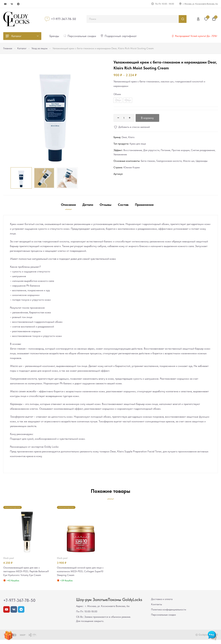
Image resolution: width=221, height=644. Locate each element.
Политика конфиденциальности (169, 614)
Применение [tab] (144, 205)
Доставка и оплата (162, 603)
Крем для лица (138, 144)
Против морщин (181, 150)
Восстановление (133, 150)
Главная (8, 48)
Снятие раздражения (203, 150)
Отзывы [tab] (106, 205)
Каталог (22, 48)
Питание (165, 150)
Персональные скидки (163, 619)
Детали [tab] (88, 205)
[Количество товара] (124, 118)
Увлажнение (120, 154)
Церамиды (202, 161)
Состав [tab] (123, 205)
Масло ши (189, 161)
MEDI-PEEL (9, 558)
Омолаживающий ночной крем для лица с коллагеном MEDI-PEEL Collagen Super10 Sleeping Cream (81, 572)
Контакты (157, 609)
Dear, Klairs (128, 137)
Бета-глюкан (148, 161)
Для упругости (151, 150)
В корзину (147, 118)
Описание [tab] (68, 205)
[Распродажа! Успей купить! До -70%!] (173, 36)
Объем (117, 94)
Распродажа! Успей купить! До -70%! (196, 36)
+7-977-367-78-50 (64, 19)
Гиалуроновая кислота (169, 161)
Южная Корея (132, 167)
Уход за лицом (40, 48)
